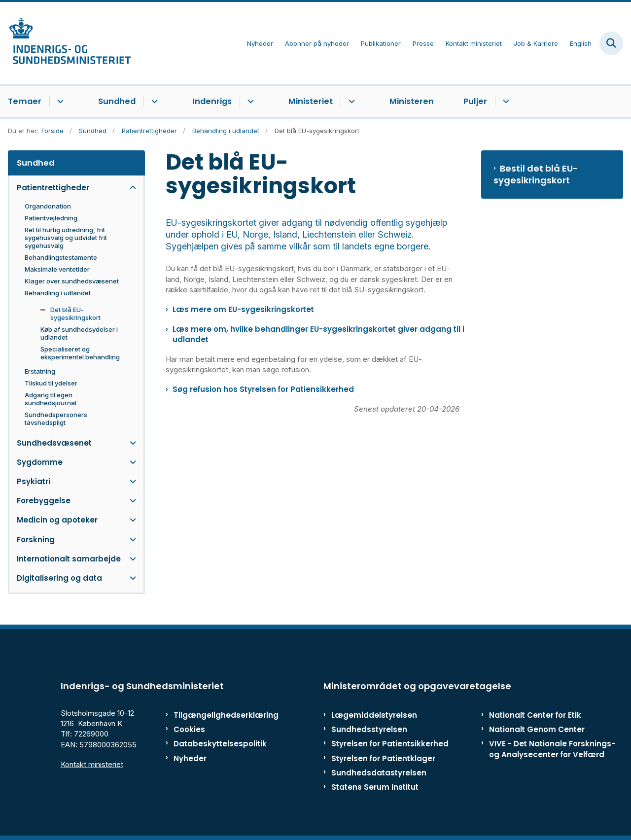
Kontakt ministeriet (92, 764)
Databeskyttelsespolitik (214, 744)
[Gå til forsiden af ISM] (66, 43)
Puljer (475, 101)
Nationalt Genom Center (537, 729)
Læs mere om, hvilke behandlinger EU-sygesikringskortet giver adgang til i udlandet (318, 334)
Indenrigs (212, 101)
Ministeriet (311, 101)
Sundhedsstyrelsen (369, 729)
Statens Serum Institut (375, 787)
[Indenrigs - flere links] (249, 102)
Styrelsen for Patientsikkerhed (390, 744)
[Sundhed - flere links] (153, 102)
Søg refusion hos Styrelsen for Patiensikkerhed (263, 389)
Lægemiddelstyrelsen (374, 715)
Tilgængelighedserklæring (214, 715)
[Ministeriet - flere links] (350, 102)
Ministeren (412, 101)
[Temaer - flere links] (59, 102)
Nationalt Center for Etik (535, 715)
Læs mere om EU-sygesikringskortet (243, 309)
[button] (130, 188)
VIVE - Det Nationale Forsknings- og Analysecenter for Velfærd (552, 749)
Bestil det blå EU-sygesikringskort (536, 175)
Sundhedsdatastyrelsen (379, 773)
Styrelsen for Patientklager (383, 758)
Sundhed (117, 101)
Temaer (25, 101)
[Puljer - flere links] (505, 102)
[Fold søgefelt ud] (611, 43)
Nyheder (190, 758)
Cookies (189, 729)
